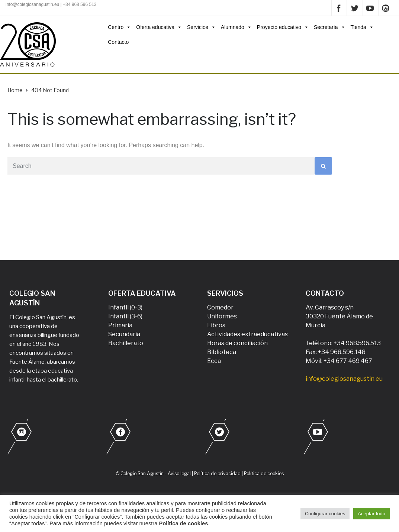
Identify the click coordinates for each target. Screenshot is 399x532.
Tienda (362, 27)
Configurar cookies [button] (325, 514)
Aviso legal (179, 473)
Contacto (118, 42)
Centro (119, 27)
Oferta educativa (159, 27)
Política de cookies (264, 473)
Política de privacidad (217, 473)
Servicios (201, 27)
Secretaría (330, 27)
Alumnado (236, 27)
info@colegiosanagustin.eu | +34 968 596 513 (51, 4)
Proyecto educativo (283, 27)
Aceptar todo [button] (371, 514)
